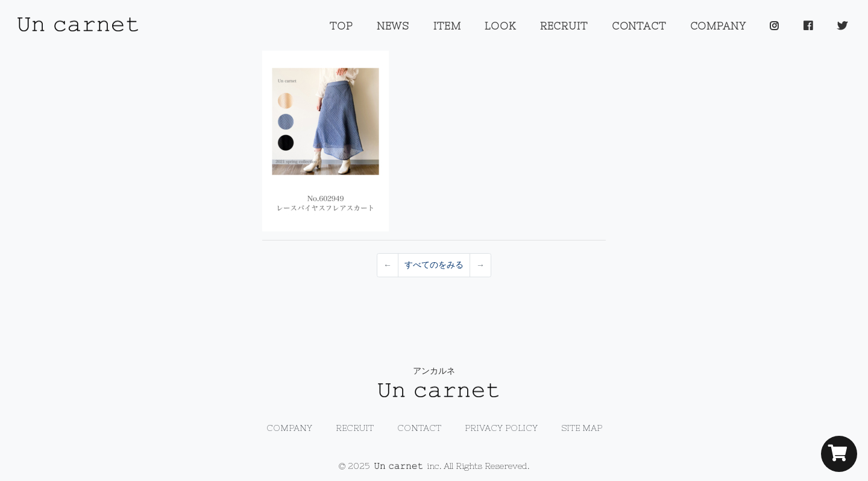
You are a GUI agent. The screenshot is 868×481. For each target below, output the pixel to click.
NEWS (393, 26)
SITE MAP (582, 428)
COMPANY (718, 26)
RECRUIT (564, 26)
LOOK (500, 26)
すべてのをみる (434, 265)
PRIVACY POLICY (501, 428)
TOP (341, 26)
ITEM (447, 26)
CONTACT (639, 26)
